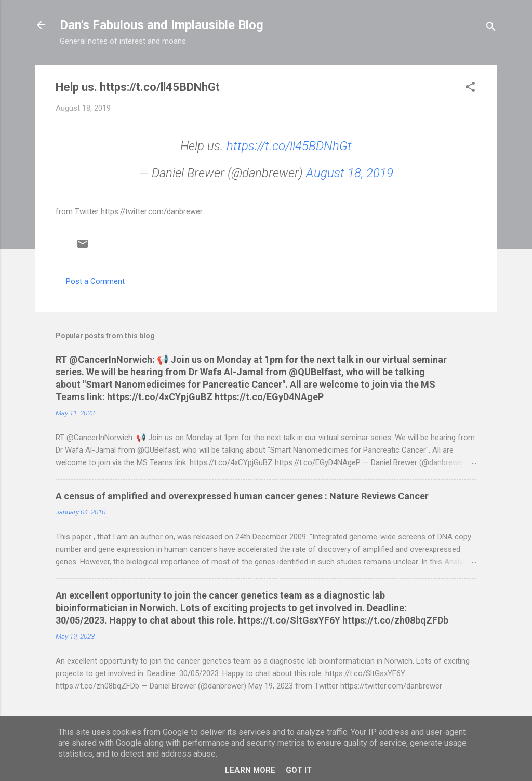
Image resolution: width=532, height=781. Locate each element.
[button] (470, 89)
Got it (299, 770)
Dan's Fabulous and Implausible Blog (162, 25)
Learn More (250, 770)
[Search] (491, 28)
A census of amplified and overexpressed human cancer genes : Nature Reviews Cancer (242, 496)
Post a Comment (95, 281)
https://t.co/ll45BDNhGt (289, 146)
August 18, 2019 (350, 173)
